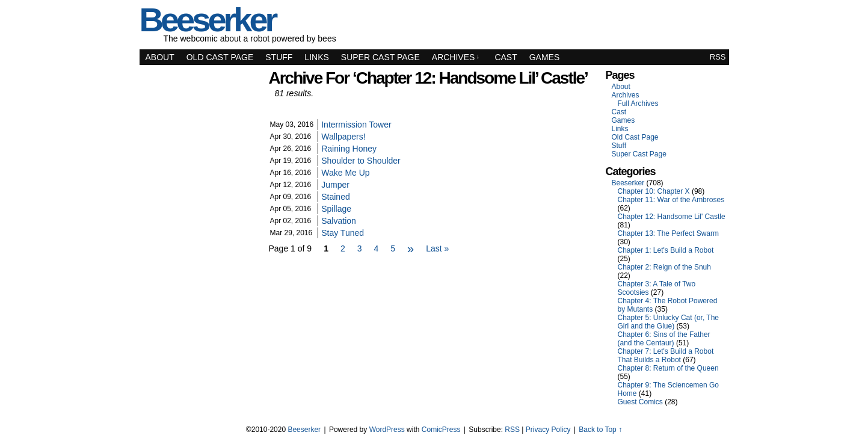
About (160, 57)
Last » (437, 248)
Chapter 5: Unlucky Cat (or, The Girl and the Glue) (669, 322)
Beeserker (628, 183)
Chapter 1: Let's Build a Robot (666, 250)
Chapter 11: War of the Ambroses (671, 200)
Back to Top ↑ (600, 430)
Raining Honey (349, 149)
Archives (456, 57)
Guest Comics (640, 402)
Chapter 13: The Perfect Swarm (669, 233)
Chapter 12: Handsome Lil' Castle (672, 217)
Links (316, 57)
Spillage (336, 209)
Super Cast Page (380, 57)
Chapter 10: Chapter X (654, 191)
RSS (718, 57)
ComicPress (441, 430)
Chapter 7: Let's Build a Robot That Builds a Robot (666, 356)
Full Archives (638, 103)
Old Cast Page (220, 57)
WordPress (387, 430)
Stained (335, 197)
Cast (506, 57)
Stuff (279, 57)
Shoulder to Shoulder (361, 161)
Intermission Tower (356, 125)
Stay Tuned (343, 233)
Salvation (339, 221)
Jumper (335, 185)
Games (545, 57)
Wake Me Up (345, 173)
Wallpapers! (343, 137)
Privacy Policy (548, 430)
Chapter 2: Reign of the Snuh (664, 267)
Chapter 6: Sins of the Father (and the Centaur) (664, 339)
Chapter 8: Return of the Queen (668, 368)
